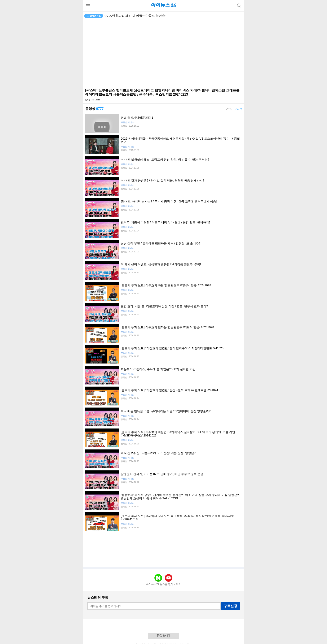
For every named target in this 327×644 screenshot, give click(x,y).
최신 (239, 109)
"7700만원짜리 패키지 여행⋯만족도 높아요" (135, 16)
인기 (231, 109)
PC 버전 (163, 636)
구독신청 (230, 606)
